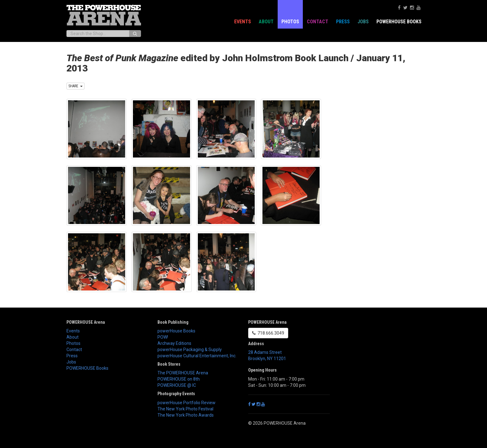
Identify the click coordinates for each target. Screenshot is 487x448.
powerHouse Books (176, 331)
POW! (163, 337)
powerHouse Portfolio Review (187, 403)
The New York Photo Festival (185, 409)
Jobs (363, 22)
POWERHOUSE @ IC (177, 385)
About (266, 22)
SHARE (75, 86)
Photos (290, 22)
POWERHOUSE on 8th (179, 379)
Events (243, 22)
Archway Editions (174, 343)
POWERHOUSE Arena (86, 322)
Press (343, 22)
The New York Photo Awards (186, 415)
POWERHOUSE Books (399, 22)
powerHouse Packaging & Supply (190, 350)
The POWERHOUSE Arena (183, 373)
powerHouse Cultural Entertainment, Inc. (197, 356)
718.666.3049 (268, 333)
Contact (318, 22)
